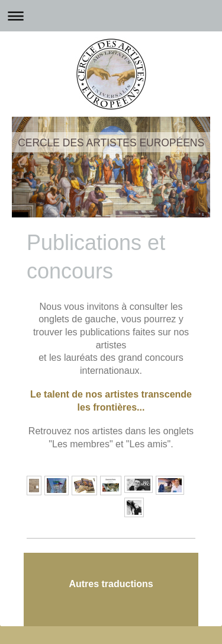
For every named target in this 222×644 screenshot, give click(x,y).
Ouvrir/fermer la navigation (111, 16)
